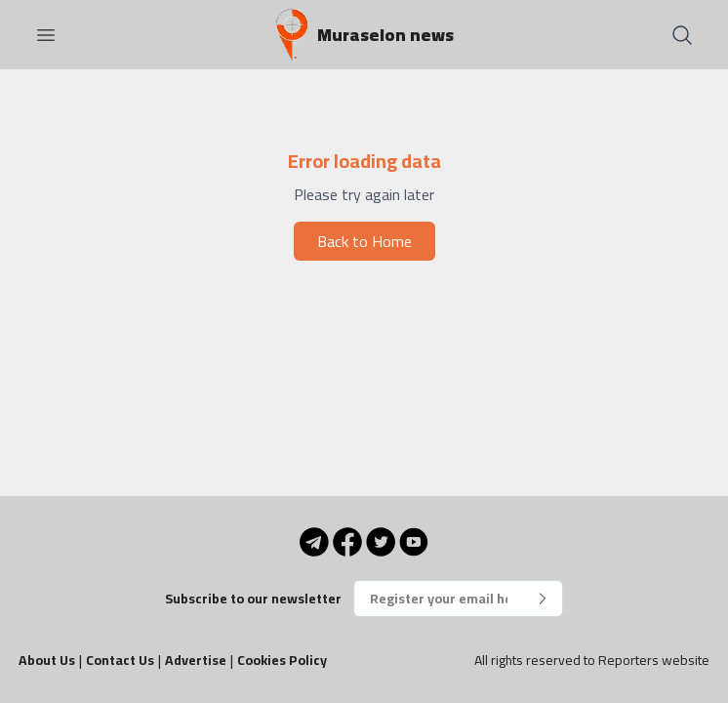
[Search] (682, 35)
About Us (47, 660)
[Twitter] (381, 542)
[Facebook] (347, 542)
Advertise (196, 660)
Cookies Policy (282, 660)
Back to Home (364, 241)
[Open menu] (46, 35)
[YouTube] (414, 542)
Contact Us (120, 660)
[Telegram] (314, 542)
